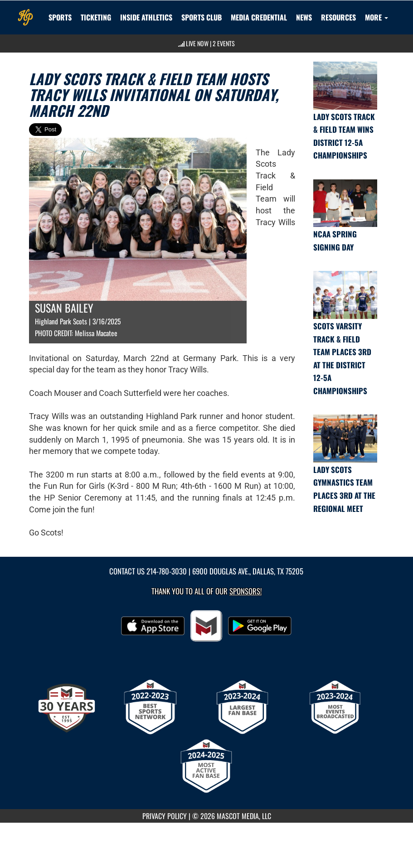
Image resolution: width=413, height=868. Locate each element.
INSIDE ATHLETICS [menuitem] (146, 17)
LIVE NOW (197, 43)
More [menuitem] (377, 17)
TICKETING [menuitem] (96, 17)
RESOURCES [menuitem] (338, 17)
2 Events (224, 43)
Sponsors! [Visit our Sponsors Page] (245, 591)
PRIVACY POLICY (165, 816)
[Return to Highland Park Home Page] (25, 12)
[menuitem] (202, 17)
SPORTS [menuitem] (60, 17)
